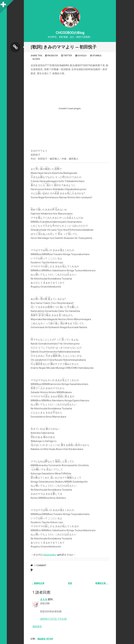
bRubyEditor (50, 555)
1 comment (40, 566)
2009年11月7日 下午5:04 (53, 619)
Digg (36, 59)
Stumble (96, 56)
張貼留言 (37, 626)
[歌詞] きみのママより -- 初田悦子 (64, 47)
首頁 (70, 583)
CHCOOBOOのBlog (70, 33)
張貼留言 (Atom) (45, 639)
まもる (44, 599)
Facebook (51, 56)
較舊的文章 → (102, 583)
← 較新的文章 (38, 583)
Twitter (67, 56)
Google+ (81, 56)
